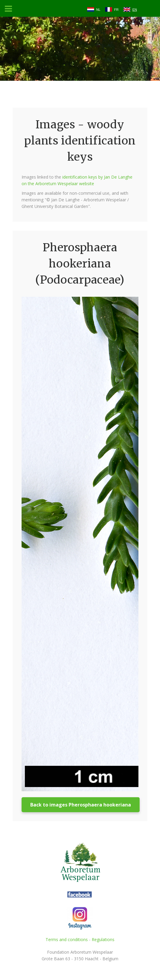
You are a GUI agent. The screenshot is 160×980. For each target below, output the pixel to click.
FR (116, 10)
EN (135, 10)
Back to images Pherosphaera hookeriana (81, 805)
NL (98, 10)
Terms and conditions (67, 939)
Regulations (103, 939)
